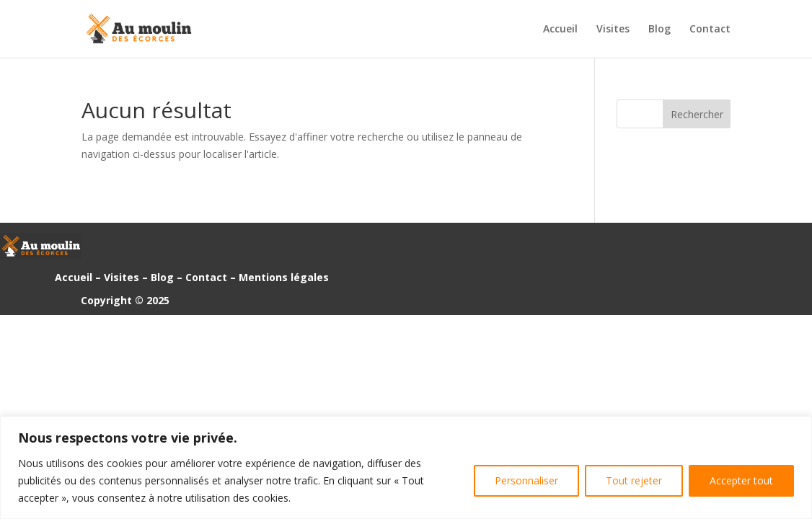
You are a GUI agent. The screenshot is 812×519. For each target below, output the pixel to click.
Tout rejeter (634, 480)
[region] (406, 467)
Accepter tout (741, 480)
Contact (710, 30)
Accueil (560, 30)
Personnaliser (526, 480)
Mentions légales (284, 277)
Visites (613, 30)
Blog (659, 30)
